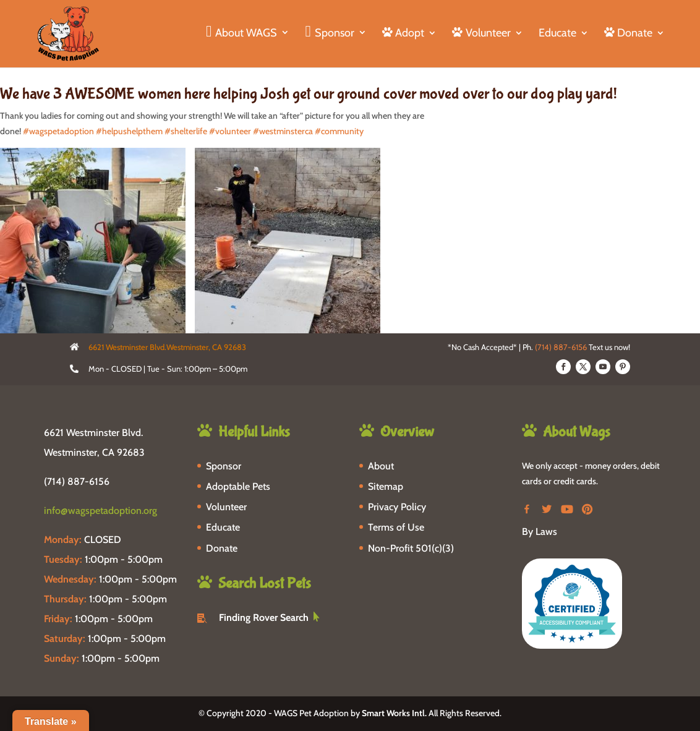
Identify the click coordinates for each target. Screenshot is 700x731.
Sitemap (386, 486)
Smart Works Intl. (394, 713)
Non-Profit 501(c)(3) (411, 548)
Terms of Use (396, 527)
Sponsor (224, 466)
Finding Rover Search (264, 618)
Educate (557, 34)
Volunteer (226, 507)
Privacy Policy (397, 507)
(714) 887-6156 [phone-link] (77, 481)
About (381, 466)
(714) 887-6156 (561, 347)
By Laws (540, 532)
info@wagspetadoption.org (100, 511)
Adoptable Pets (238, 486)
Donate (222, 548)
